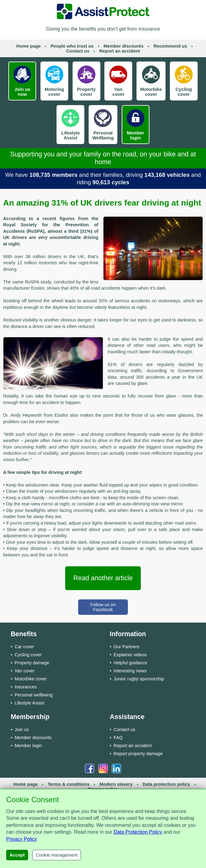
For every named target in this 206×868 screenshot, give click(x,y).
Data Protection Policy (138, 832)
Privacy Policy (22, 839)
